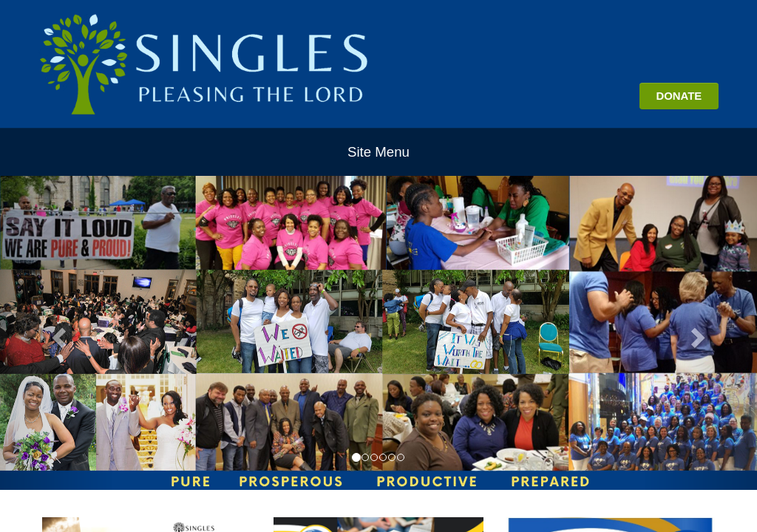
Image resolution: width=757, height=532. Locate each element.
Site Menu (378, 152)
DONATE (679, 96)
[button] (57, 333)
